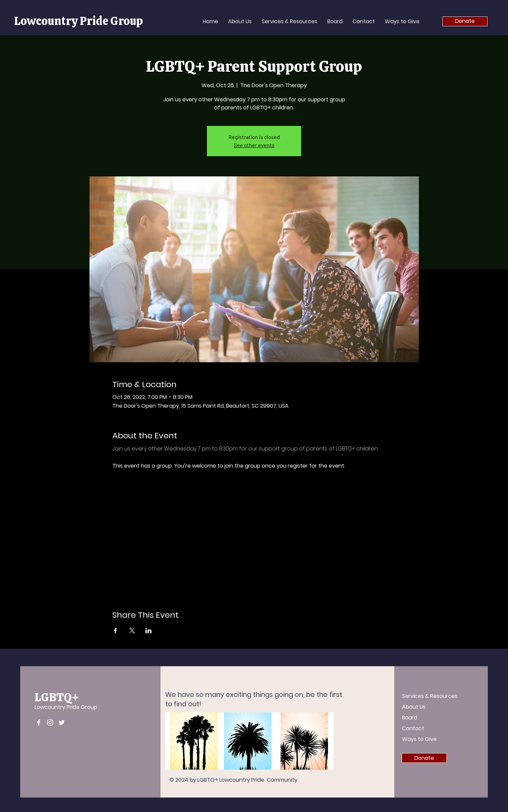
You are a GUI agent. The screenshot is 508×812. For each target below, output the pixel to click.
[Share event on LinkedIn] (149, 631)
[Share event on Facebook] (116, 631)
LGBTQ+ (57, 697)
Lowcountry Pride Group (66, 707)
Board (410, 718)
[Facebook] (39, 722)
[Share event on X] (132, 631)
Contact (413, 728)
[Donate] (465, 21)
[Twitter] (62, 722)
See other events (254, 145)
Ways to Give (419, 739)
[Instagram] (50, 722)
